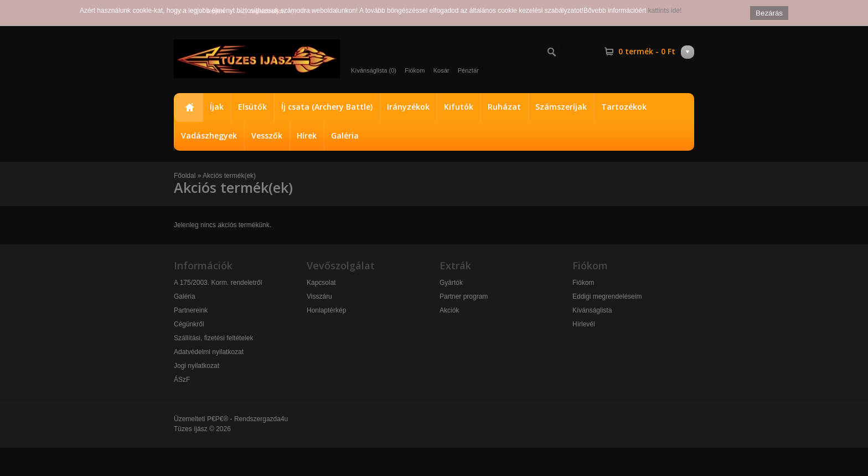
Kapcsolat (321, 283)
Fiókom (415, 70)
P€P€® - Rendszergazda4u (247, 419)
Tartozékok (624, 107)
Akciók (449, 310)
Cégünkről (189, 324)
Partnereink (191, 310)
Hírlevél (584, 324)
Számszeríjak (561, 107)
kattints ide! (665, 11)
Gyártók (451, 283)
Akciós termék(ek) (229, 176)
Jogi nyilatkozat (197, 366)
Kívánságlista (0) (374, 70)
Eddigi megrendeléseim (607, 296)
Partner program (464, 296)
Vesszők (267, 135)
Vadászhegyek (209, 135)
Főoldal (188, 108)
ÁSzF (182, 380)
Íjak (217, 107)
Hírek (307, 135)
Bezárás (769, 13)
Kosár (441, 70)
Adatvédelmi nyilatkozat (209, 352)
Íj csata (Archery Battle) (327, 107)
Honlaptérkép (326, 310)
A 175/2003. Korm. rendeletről (218, 283)
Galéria (345, 135)
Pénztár (468, 70)
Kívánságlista (592, 310)
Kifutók (459, 107)
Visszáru (319, 296)
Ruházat (504, 107)
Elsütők (252, 107)
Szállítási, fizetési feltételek (213, 338)
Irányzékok (408, 107)
